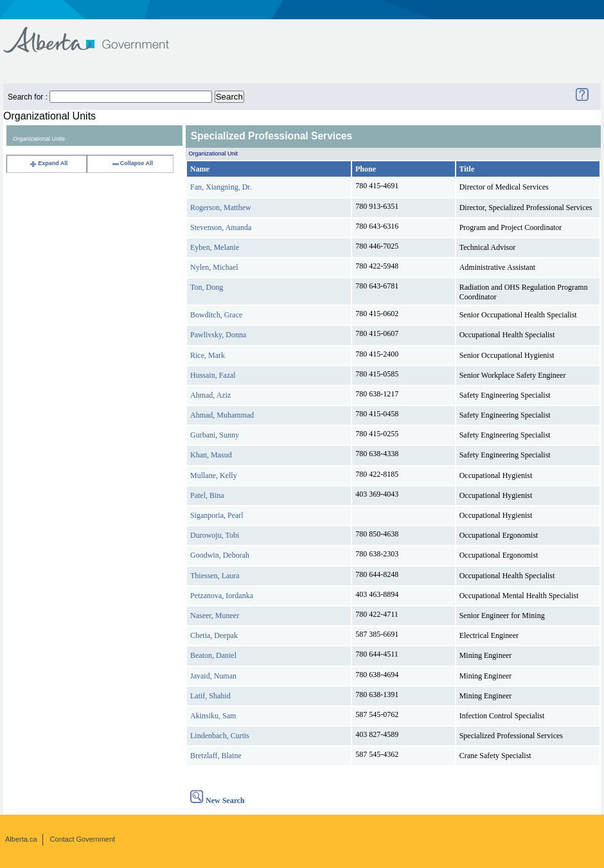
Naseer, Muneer (215, 616)
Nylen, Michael (214, 267)
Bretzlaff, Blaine (216, 756)
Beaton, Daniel (213, 655)
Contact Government (83, 839)
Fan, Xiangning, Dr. (221, 187)
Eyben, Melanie (215, 247)
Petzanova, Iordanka (222, 596)
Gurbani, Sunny (215, 435)
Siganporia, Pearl (217, 515)
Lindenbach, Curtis (220, 736)
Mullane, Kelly (214, 475)
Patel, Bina (207, 495)
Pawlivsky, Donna (218, 335)
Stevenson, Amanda (221, 227)
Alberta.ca (21, 839)
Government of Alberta (97, 34)
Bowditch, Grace (216, 315)
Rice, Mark (208, 355)
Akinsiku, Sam (213, 716)
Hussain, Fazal (213, 375)
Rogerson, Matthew (221, 208)
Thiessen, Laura (215, 576)
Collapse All (132, 163)
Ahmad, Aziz (210, 395)
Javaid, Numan (213, 676)
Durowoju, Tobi (215, 535)
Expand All (48, 163)
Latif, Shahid (210, 696)
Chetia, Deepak (214, 635)
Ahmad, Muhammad (222, 415)
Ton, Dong (207, 287)
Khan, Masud (211, 455)
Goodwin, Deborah (220, 555)
